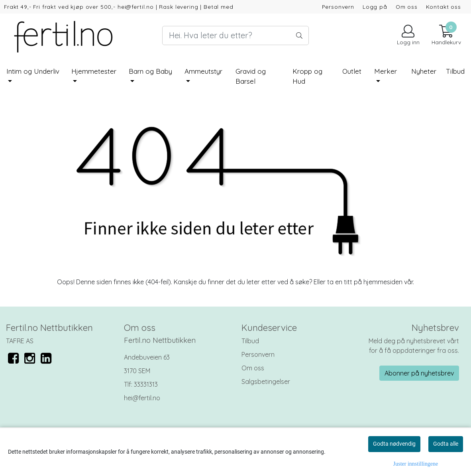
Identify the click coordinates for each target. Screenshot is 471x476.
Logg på (375, 7)
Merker (386, 71)
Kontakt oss (444, 7)
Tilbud (250, 341)
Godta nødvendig (394, 444)
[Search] (235, 35)
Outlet (352, 71)
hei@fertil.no (142, 398)
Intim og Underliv (33, 71)
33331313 (146, 384)
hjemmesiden (383, 282)
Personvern (338, 7)
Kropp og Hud (307, 76)
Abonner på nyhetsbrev (419, 373)
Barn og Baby (150, 71)
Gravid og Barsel (251, 76)
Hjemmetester (94, 71)
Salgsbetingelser (266, 382)
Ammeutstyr (203, 71)
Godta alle (446, 444)
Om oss (407, 7)
